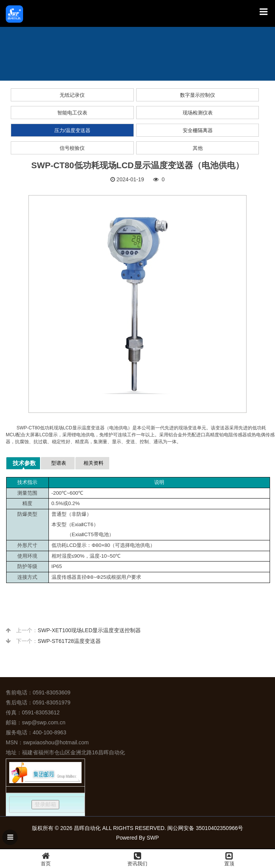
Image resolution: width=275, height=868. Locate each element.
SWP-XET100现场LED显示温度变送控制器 (89, 630)
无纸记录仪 (72, 95)
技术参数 (24, 463)
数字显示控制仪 (197, 95)
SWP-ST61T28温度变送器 (69, 641)
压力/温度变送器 (72, 130)
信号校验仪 (72, 148)
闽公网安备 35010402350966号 (205, 828)
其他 (198, 148)
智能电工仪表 (72, 113)
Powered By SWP (137, 838)
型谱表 (59, 463)
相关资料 (93, 463)
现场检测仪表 (198, 113)
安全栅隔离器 (198, 130)
